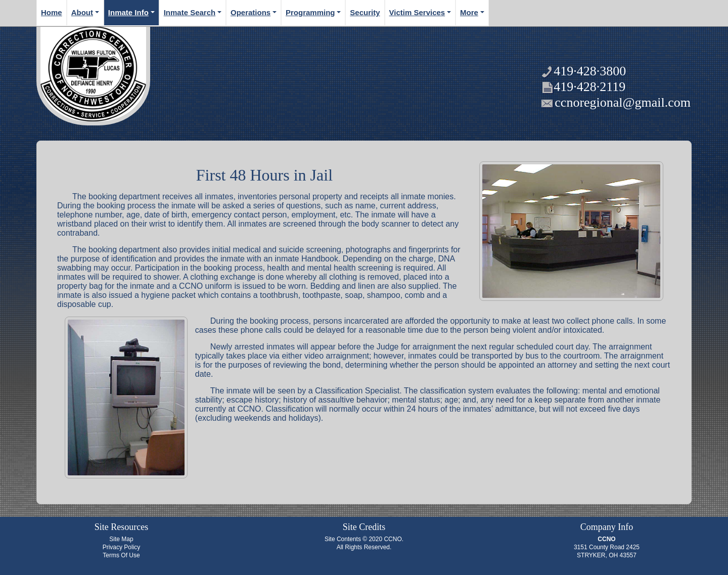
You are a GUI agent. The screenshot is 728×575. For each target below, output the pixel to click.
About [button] (82, 12)
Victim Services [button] (417, 12)
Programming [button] (310, 12)
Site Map (121, 539)
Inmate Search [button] (190, 12)
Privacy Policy (122, 547)
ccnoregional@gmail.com (623, 102)
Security (365, 12)
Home (52, 12)
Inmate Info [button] (128, 12)
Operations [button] (251, 12)
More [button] (469, 12)
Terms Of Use (121, 555)
